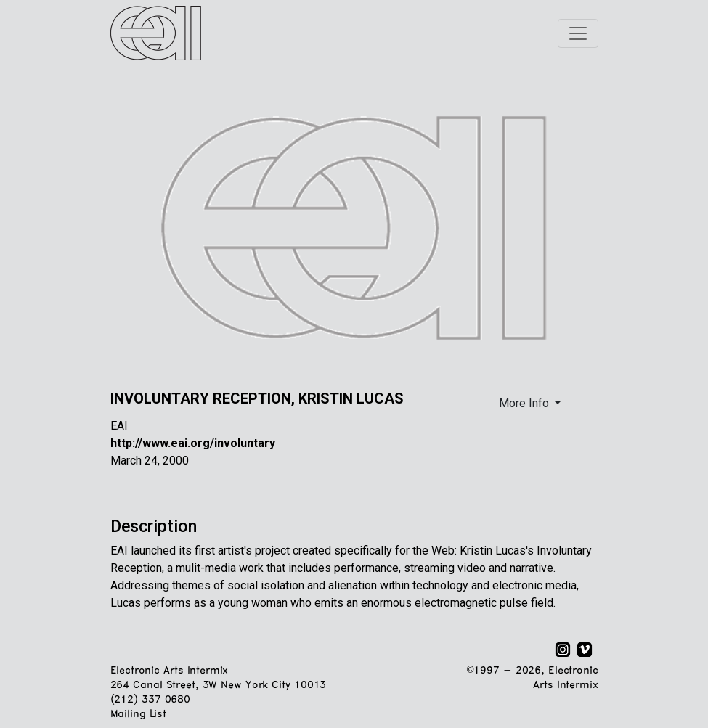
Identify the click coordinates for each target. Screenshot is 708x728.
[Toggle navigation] (578, 33)
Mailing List (138, 715)
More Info (525, 403)
